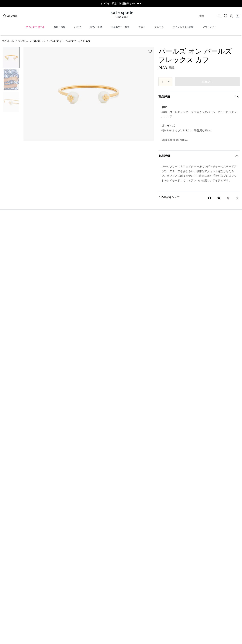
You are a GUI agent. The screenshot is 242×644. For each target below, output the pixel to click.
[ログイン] (231, 16)
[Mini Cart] (237, 16)
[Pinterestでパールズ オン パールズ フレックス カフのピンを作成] (228, 198)
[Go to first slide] (237, 3)
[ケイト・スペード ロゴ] (121, 14)
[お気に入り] (225, 16)
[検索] (205, 16)
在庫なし (207, 82)
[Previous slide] (5, 3)
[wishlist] (150, 52)
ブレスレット (39, 41)
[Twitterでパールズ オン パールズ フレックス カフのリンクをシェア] (237, 198)
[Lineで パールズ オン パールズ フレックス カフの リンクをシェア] (219, 198)
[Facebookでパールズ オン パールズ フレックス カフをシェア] (210, 198)
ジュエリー (23, 41)
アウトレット (8, 41)
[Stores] (10, 16)
